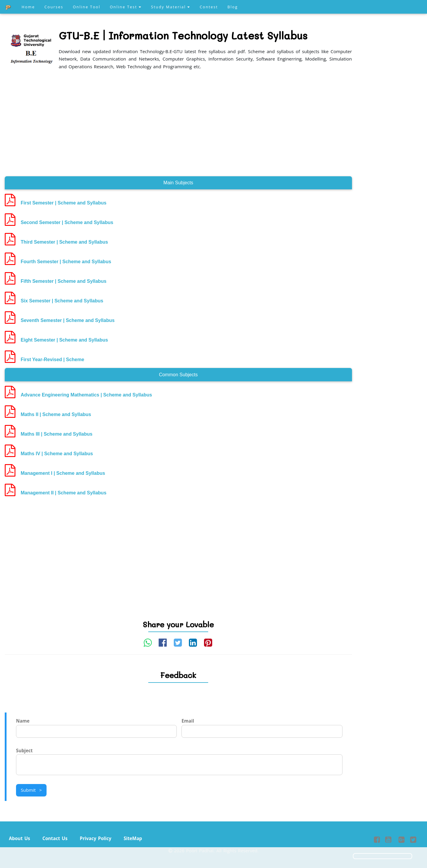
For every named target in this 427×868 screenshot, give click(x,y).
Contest (209, 7)
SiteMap (133, 838)
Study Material (171, 7)
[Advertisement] (178, 123)
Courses (54, 7)
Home (28, 7)
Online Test (126, 7)
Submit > (31, 790)
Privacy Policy (95, 838)
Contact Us (55, 838)
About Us (19, 838)
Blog (233, 7)
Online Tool (87, 7)
